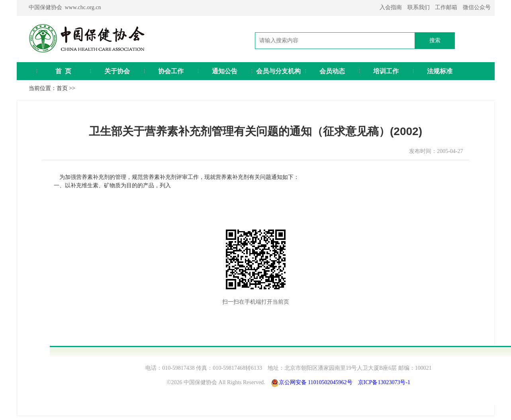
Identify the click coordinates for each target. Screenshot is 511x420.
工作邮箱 (446, 7)
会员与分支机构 (278, 71)
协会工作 (171, 71)
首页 (62, 88)
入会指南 (391, 7)
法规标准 (440, 71)
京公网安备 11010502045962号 (316, 382)
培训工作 (386, 71)
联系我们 (419, 7)
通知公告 (225, 71)
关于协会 (117, 71)
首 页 (63, 71)
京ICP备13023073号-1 (384, 382)
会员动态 (332, 71)
